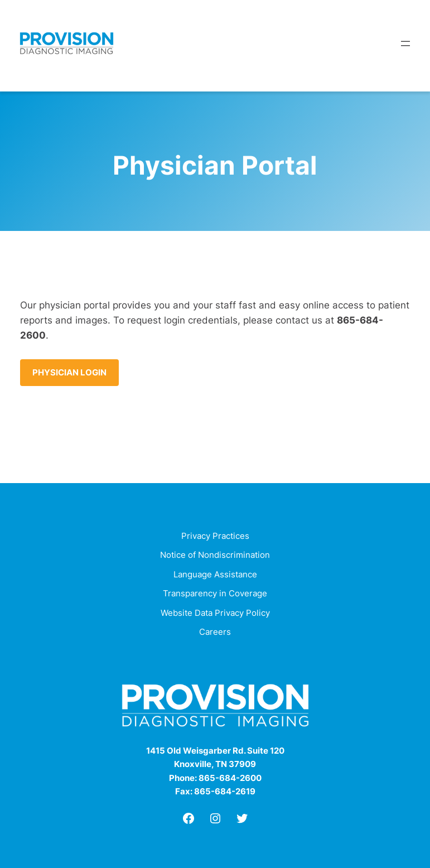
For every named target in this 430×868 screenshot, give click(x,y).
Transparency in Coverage (215, 593)
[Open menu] (405, 44)
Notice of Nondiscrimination (215, 555)
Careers (215, 632)
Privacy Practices (215, 536)
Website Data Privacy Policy (215, 613)
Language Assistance (215, 574)
